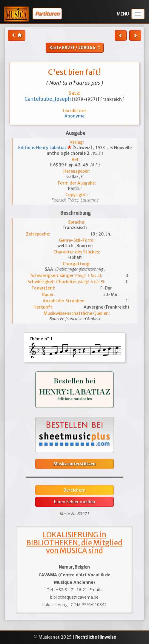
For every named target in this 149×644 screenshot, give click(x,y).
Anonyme (74, 116)
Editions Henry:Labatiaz (43, 148)
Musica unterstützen (74, 464)
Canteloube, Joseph (48, 99)
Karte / (76, 48)
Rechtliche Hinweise (96, 637)
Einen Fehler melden (75, 502)
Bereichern (75, 490)
